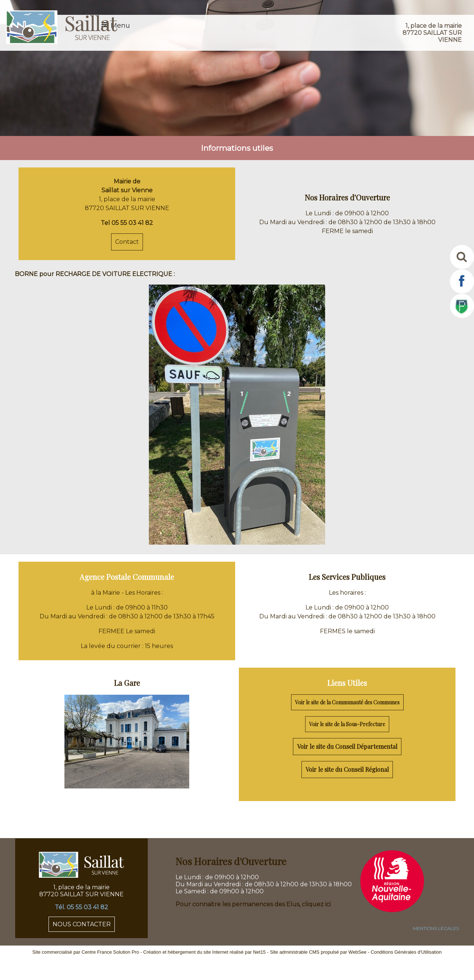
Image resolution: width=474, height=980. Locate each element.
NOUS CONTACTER (82, 924)
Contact (127, 242)
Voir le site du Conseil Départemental (347, 746)
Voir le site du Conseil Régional (347, 769)
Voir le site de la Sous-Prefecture (347, 724)
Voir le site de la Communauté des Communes (347, 702)
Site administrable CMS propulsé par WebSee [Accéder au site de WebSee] (318, 952)
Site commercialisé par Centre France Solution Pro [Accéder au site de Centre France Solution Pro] (86, 952)
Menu (120, 26)
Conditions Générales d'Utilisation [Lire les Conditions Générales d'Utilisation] (406, 952)
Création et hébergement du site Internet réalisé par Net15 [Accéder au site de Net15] (205, 952)
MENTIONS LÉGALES (436, 928)
